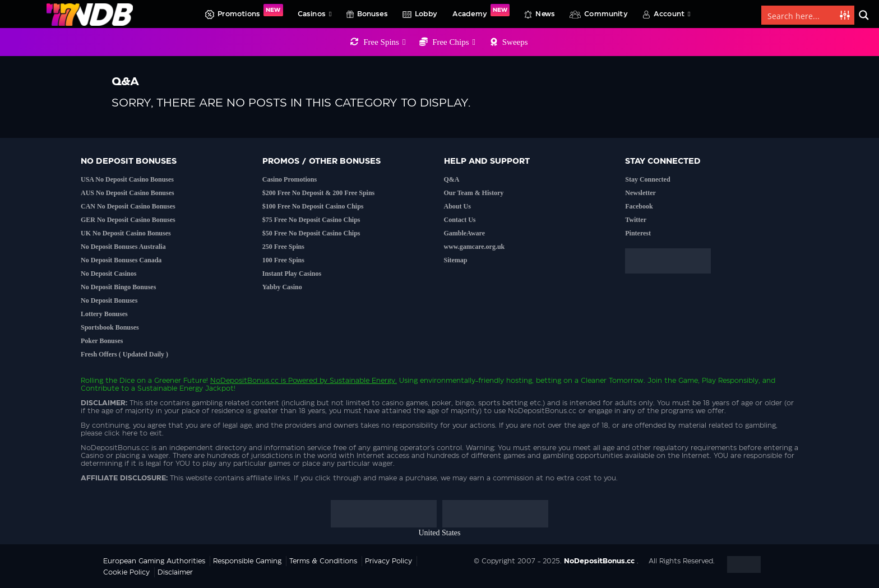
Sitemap (456, 260)
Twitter (636, 220)
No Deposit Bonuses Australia (123, 247)
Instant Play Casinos (292, 274)
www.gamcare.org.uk (475, 247)
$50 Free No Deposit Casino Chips (311, 233)
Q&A (452, 179)
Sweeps (515, 42)
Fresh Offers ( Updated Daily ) (124, 354)
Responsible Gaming (247, 561)
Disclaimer (175, 572)
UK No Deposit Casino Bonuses (126, 233)
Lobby (426, 14)
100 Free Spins (283, 260)
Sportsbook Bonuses (110, 327)
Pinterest (638, 233)
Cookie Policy (126, 572)
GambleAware (465, 233)
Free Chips (454, 42)
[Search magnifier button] (864, 15)
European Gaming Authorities (154, 561)
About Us (457, 206)
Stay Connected (647, 179)
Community (606, 14)
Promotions (250, 11)
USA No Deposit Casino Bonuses (127, 179)
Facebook (639, 206)
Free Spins (384, 42)
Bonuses (373, 14)
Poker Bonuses (102, 341)
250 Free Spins (283, 247)
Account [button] (672, 14)
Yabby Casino (282, 287)
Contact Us (460, 220)
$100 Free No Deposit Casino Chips (313, 206)
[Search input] (801, 15)
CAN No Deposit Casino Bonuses (128, 206)
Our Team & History (474, 193)
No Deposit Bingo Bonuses (118, 287)
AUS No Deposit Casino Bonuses (128, 193)
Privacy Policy (388, 561)
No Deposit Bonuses (109, 300)
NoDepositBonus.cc (244, 381)
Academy (481, 11)
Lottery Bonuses (104, 314)
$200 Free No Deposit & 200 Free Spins (319, 193)
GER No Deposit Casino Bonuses (128, 220)
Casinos (315, 14)
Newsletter (640, 193)
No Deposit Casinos (108, 274)
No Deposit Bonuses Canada (121, 260)
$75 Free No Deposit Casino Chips (311, 220)
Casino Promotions (290, 179)
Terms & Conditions (323, 561)
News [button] (545, 14)
